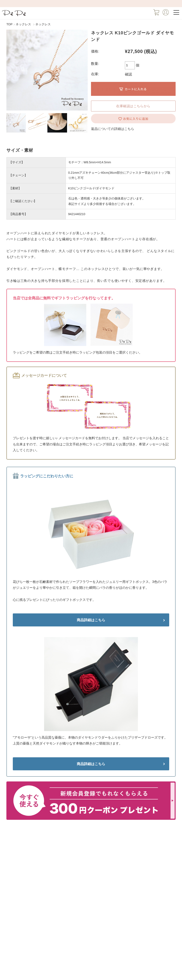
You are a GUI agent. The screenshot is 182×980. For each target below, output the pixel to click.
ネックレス (23, 24)
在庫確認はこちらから (133, 106)
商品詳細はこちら (91, 620)
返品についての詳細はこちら (113, 129)
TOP (9, 24)
